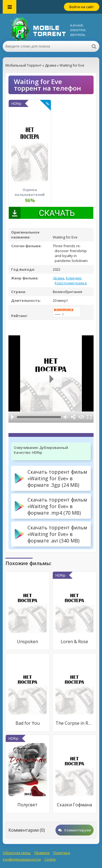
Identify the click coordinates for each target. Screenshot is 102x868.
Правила (42, 853)
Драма (58, 278)
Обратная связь (17, 853)
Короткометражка (71, 283)
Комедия (73, 278)
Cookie (50, 859)
